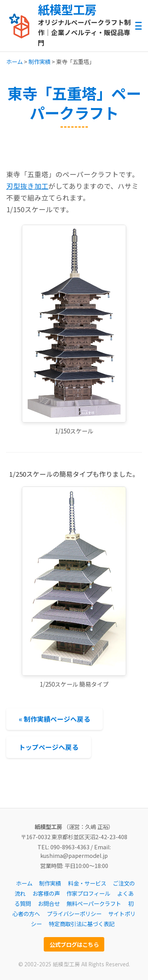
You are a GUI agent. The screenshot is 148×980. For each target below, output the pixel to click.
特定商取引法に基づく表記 (82, 924)
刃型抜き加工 (27, 186)
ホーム (14, 61)
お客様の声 (46, 893)
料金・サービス (87, 883)
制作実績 (39, 61)
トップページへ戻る (49, 747)
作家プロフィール (88, 893)
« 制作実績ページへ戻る (54, 719)
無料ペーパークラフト (94, 903)
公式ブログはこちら (74, 944)
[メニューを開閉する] (138, 26)
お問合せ (49, 903)
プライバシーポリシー (74, 913)
